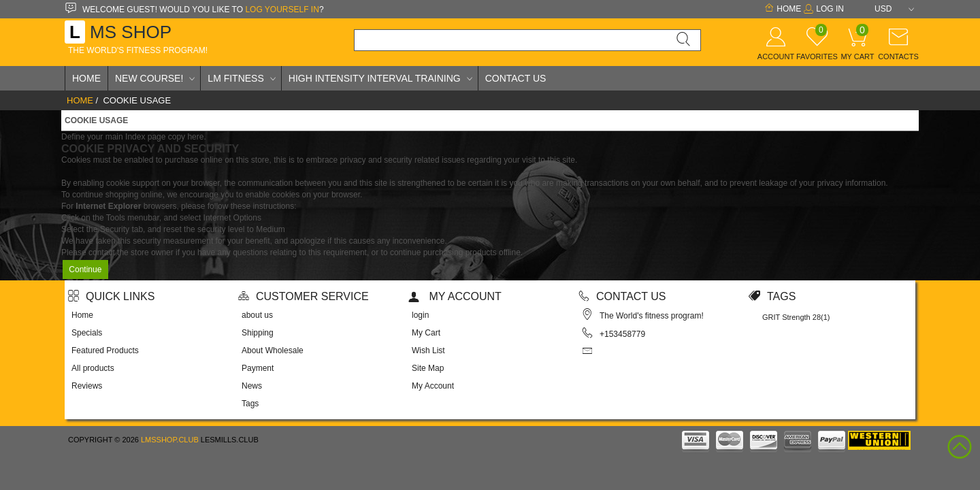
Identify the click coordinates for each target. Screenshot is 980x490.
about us (257, 315)
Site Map (428, 368)
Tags (250, 404)
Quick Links (111, 296)
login (420, 315)
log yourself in (282, 10)
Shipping (258, 333)
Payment (258, 368)
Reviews (87, 386)
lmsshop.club (170, 440)
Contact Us (516, 78)
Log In (824, 9)
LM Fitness (235, 78)
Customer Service (304, 296)
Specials (87, 333)
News (252, 386)
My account (455, 296)
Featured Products (105, 350)
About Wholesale (273, 350)
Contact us (622, 296)
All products (93, 368)
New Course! (149, 78)
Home (783, 9)
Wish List (428, 350)
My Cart (426, 333)
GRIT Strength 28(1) (796, 317)
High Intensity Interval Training (375, 78)
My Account (433, 386)
